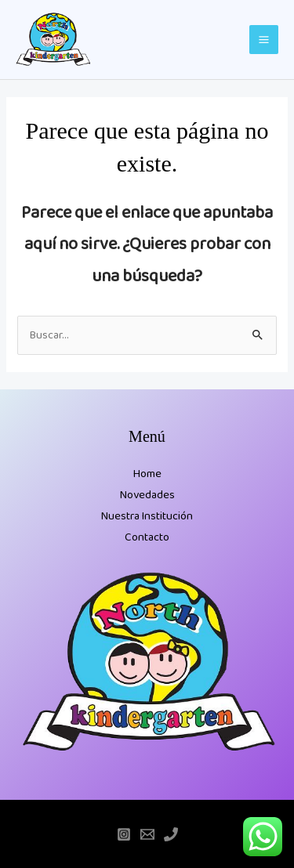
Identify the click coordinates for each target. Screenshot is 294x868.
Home (147, 474)
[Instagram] (124, 834)
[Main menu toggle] (264, 40)
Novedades (147, 495)
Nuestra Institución (147, 516)
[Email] (147, 834)
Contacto (147, 537)
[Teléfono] (171, 834)
